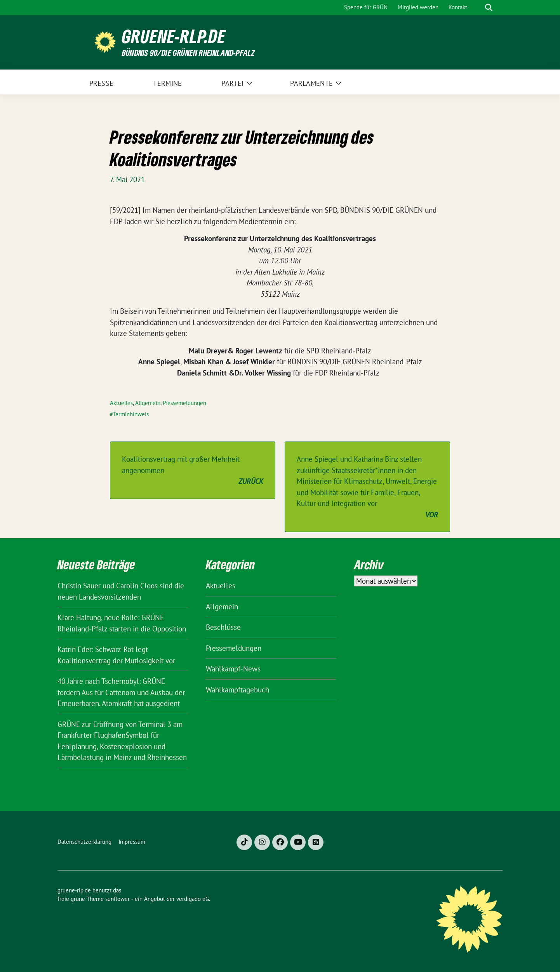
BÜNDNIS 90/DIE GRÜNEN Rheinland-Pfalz (188, 53)
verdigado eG (193, 899)
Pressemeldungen (184, 403)
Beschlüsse (223, 627)
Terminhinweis (131, 414)
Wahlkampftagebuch (237, 690)
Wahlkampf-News (233, 669)
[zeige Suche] (489, 8)
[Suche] (478, 8)
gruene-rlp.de (174, 36)
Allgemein (148, 403)
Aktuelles (121, 403)
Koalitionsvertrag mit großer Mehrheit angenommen (193, 471)
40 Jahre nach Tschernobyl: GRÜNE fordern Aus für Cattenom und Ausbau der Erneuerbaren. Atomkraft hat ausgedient (121, 692)
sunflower (117, 899)
